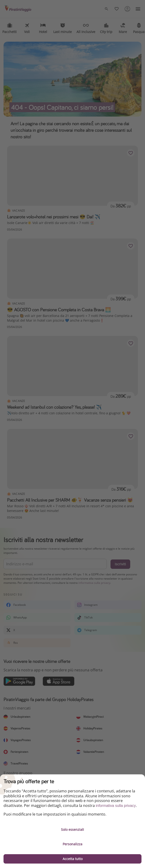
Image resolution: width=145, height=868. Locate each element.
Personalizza (72, 844)
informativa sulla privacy (116, 806)
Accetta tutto (73, 859)
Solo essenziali (72, 829)
